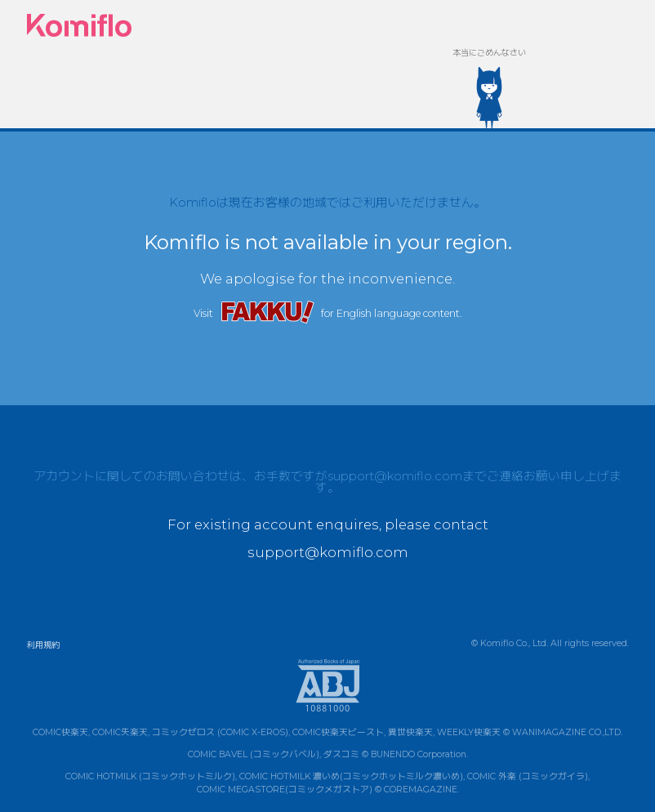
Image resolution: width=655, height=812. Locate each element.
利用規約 (43, 645)
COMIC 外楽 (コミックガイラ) (528, 776)
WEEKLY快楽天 (469, 732)
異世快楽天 (410, 732)
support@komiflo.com (395, 476)
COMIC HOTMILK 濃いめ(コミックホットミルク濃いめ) (351, 776)
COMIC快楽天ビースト (338, 732)
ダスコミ (341, 754)
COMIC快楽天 (60, 732)
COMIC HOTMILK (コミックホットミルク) (150, 776)
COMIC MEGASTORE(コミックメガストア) (285, 790)
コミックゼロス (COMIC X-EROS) (220, 732)
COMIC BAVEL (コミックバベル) (254, 754)
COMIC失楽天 (120, 732)
